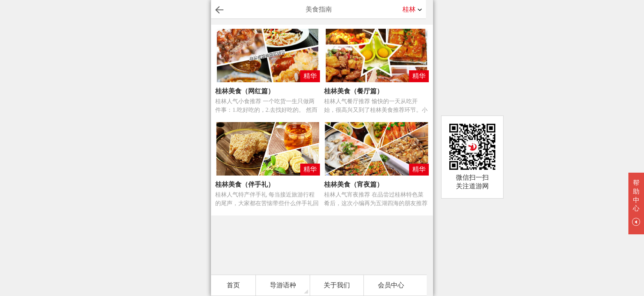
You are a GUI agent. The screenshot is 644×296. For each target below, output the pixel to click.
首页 (233, 285)
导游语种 (283, 285)
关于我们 (337, 285)
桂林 (412, 9)
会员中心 (391, 285)
